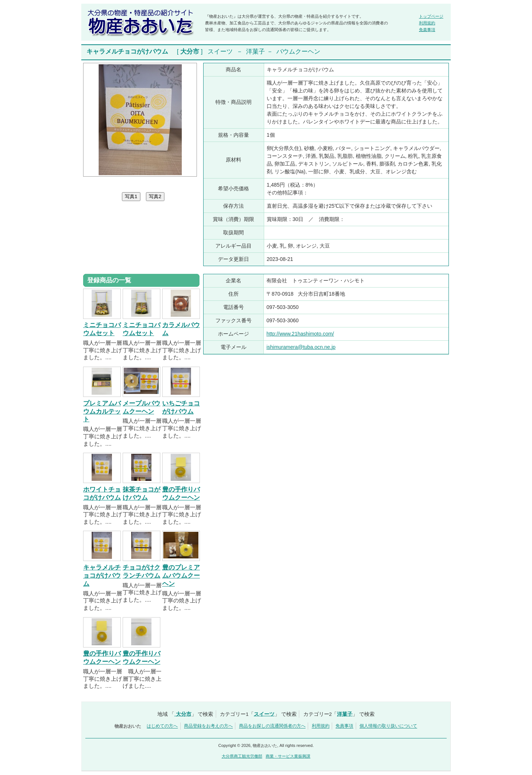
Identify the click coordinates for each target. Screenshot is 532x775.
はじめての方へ (162, 726)
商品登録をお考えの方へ (208, 726)
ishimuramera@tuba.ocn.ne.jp (301, 347)
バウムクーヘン (298, 52)
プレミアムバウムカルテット (102, 412)
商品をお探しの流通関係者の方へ (272, 726)
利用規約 (427, 23)
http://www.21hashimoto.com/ (300, 334)
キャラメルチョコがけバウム (102, 576)
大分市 (190, 52)
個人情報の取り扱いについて (388, 726)
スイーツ (220, 52)
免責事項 (427, 30)
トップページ (431, 16)
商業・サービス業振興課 (288, 756)
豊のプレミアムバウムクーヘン (181, 576)
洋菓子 (255, 52)
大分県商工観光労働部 (242, 756)
